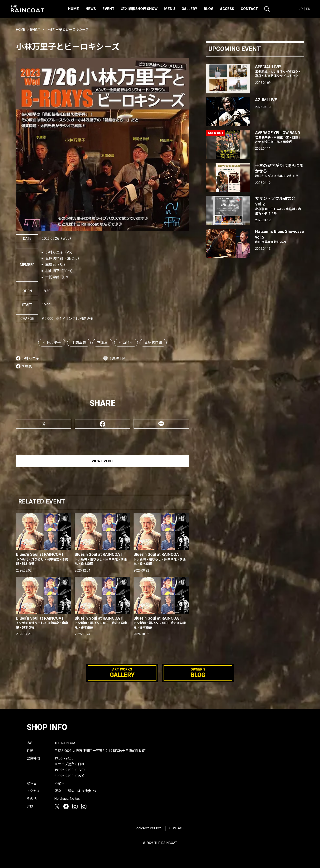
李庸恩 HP (117, 358)
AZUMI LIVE (266, 100)
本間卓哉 (79, 343)
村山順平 (126, 343)
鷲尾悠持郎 (153, 343)
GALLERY (189, 9)
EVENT (108, 9)
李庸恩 (102, 343)
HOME (73, 9)
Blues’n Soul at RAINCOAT (44, 559)
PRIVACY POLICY (148, 828)
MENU (170, 9)
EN (308, 9)
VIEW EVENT (102, 461)
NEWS (91, 9)
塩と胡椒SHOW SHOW (139, 9)
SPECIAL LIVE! (280, 71)
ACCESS (227, 9)
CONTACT (249, 9)
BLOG (209, 9)
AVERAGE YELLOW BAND (280, 137)
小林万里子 (52, 343)
